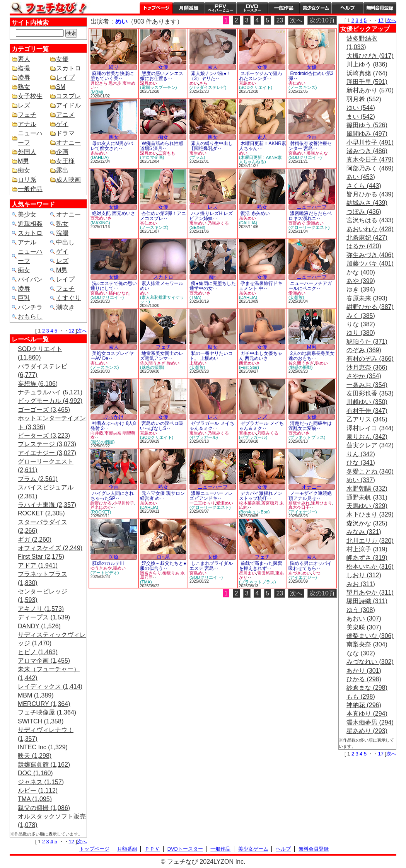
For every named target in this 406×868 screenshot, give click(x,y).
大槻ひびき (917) (370, 56)
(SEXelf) (197, 227)
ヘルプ (347, 8)
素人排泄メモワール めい (162, 286)
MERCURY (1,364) (44, 704)
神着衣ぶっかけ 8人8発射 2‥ (113, 426)
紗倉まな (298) (367, 688)
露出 (62, 170)
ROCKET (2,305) (41, 513)
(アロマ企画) (152, 157)
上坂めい (198, 363)
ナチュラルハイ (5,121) (50, 392)
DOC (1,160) (35, 773)
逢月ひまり (322, 503)
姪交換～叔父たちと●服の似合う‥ (163, 566)
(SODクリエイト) (256, 87)
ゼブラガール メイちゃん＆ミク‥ (212, 426)
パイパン (30, 279)
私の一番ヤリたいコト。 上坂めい (211, 356)
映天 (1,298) (35, 756)
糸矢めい (99, 153)
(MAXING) (100, 223)
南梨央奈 (113, 433)
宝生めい (198, 153)
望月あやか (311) (370, 593)
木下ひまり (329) (370, 514)
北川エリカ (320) (370, 541)
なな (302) (361, 653)
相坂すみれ (299, 503)
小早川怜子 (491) (370, 142)
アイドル (68, 105)
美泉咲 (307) (364, 627)
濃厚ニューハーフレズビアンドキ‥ (211, 496)
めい (194, 83)
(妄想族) (296, 297)
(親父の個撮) (102, 442)
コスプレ (68, 96)
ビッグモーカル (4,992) (50, 401)
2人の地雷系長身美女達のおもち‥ (311, 356)
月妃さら (99, 83)
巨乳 (24, 298)
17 (381, 20)
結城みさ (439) (367, 203)
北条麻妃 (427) (367, 238)
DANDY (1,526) (39, 626)
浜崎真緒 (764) (367, 73)
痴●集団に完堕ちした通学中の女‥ (213, 286)
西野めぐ (297, 223)
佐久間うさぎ (153, 363)
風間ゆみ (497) (367, 134)
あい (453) (361, 177)
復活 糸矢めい (255, 213)
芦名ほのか (101, 507)
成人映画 (68, 180)
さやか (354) (364, 376)
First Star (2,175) (41, 557)
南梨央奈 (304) (367, 644)
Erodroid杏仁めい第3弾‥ (311, 76)
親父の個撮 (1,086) (44, 808)
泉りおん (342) (367, 437)
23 (280, 20)
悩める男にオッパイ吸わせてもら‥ (310, 566)
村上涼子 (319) (367, 549)
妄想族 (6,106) (38, 384)
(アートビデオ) (105, 573)
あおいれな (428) (370, 229)
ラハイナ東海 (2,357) (47, 505)
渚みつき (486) (367, 151)
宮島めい (247, 83)
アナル (27, 124)
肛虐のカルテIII (108, 563)
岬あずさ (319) (367, 558)
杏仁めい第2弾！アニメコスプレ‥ (163, 216)
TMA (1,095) (35, 799)
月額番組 (189, 8)
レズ (24, 105)
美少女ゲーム (316, 8)
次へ (82, 331)
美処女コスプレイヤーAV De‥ (112, 356)
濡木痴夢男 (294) (370, 722)
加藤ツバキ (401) (370, 263)
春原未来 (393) (367, 298)
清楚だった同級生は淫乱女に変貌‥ (310, 426)
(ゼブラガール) (204, 437)
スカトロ (68, 68)
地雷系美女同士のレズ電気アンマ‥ (162, 356)
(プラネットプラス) (307, 437)
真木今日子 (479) (370, 159)
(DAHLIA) (100, 157)
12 (72, 331)
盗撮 (24, 68)
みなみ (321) (364, 532)
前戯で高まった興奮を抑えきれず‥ (261, 566)
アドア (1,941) (38, 565)
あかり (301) (364, 671)
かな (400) (361, 272)
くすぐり (68, 298)
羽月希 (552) (364, 99)
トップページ (156, 8)
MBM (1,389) (36, 695)
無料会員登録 (314, 849)
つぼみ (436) (364, 212)
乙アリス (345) (367, 419)
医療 (114, 557)
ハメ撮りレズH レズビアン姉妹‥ (211, 216)
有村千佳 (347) (367, 411)
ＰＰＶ (152, 849)
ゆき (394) (361, 289)
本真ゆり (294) (367, 714)
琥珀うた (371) (367, 342)
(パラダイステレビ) (208, 87)
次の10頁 (322, 20)
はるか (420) (364, 246)
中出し (65, 242)
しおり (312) (364, 575)
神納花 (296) (364, 705)
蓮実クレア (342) (370, 445)
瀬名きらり (151, 573)
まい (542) (361, 117)
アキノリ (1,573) (41, 609)
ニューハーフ (312, 207)
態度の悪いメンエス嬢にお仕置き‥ (162, 76)
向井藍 (97, 433)
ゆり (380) (361, 333)
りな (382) (361, 324)
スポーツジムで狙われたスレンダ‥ (261, 76)
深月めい (148, 83)
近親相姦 (30, 224)
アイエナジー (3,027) (47, 453)
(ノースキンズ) (303, 87)
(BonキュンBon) (254, 512)
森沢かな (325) (367, 523)
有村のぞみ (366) (370, 359)
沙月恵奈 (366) (367, 367)
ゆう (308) (361, 610)
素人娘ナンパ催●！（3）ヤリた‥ (210, 76)
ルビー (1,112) (38, 790)
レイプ (65, 78)
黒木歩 (115, 83)
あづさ (295, 573)
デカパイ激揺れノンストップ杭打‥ (261, 496)
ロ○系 (163, 557)
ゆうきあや (101, 568)
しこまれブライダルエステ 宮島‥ (211, 566)
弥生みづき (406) (370, 255)
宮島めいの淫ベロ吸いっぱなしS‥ (162, 426)
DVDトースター (252, 8)
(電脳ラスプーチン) (158, 87)
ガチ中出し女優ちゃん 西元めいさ (261, 356)
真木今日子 (299, 507)
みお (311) (361, 584)
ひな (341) (361, 463)
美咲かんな (317, 153)
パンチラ (30, 307)
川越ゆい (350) (367, 402)
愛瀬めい (315, 223)
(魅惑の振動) (152, 367)
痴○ (213, 277)
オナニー (68, 142)
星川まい (247, 573)
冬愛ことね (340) (370, 472)
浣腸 (62, 233)
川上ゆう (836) (367, 64)
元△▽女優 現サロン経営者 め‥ (162, 496)
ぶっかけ (114, 417)
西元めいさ (101, 218)
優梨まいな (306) (370, 636)
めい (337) (361, 480)
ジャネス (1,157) (41, 782)
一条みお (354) (367, 385)
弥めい (173, 363)
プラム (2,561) (38, 479)
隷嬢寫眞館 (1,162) (44, 765)
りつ (316, 573)
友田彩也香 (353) (370, 393)
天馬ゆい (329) (367, 506)
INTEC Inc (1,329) (43, 747)
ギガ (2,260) (35, 540)
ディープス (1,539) (44, 617)
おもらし (30, 316)
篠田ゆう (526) (367, 125)
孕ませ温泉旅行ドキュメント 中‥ (261, 286)
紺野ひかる (101, 503)
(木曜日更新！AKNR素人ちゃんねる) (260, 159)
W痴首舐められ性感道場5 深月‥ (162, 146)
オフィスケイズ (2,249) (50, 548)
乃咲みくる (218, 223)
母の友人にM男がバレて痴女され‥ (112, 146)
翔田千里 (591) (367, 82)
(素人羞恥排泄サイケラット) (162, 299)
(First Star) (249, 367)
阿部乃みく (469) (370, 168)
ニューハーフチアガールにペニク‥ (310, 286)
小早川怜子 (124, 503)
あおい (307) (364, 618)
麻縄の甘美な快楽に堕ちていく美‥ (112, 76)
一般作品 (284, 8)
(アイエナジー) (303, 512)
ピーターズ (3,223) (44, 436)
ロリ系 (27, 180)
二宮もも (167, 153)
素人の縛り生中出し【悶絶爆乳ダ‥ (211, 146)
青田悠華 (266, 573)
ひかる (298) (364, 679)
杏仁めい (297, 83)
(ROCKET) (101, 512)
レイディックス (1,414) (50, 686)
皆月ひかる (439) (370, 194)
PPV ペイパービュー (220, 8)
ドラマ (65, 133)
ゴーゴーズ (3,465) (44, 410)
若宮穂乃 (270, 503)
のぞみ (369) (364, 350)
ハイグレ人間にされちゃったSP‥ (112, 496)
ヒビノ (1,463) (38, 652)
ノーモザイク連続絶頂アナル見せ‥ (310, 496)
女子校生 (30, 96)
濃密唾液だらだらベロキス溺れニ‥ (310, 216)
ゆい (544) (361, 108)
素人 (24, 59)
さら (203, 83)
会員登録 (380, 8)
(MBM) (97, 92)
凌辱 (24, 78)
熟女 (24, 87)
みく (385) (361, 316)
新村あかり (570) (370, 90)
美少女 (27, 214)
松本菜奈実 (250, 503)
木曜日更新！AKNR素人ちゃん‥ (263, 146)
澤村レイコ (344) (370, 428)
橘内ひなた (119, 293)
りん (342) (361, 454)
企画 (62, 152)
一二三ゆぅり (202, 503)
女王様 (65, 161)
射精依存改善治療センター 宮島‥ (310, 146)
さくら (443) (364, 186)
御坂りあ (171, 573)
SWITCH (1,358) (41, 721)
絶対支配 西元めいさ (113, 213)
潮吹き (65, 307)
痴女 (24, 170)
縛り (114, 67)
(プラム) (197, 157)
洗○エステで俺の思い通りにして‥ (114, 286)
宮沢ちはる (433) (370, 220)
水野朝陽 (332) (367, 489)
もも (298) (361, 697)
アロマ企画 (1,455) (44, 661)
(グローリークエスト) (309, 227)
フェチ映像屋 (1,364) (47, 712)
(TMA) (195, 297)
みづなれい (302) (370, 662)
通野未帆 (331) (367, 497)
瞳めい (119, 568)
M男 (23, 161)
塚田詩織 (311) (367, 601)
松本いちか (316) (370, 567)
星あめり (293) (367, 731)
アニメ (65, 115)
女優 (62, 59)
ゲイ (62, 124)
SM (61, 87)
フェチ (27, 115)
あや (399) (361, 281)
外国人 (27, 152)
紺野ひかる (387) (370, 307)
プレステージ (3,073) (47, 444)
